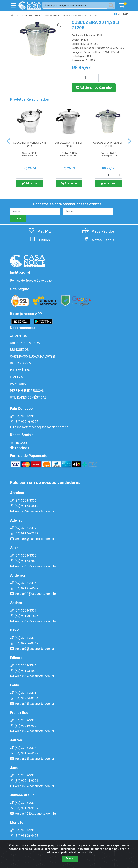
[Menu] (13, 5)
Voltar (121, 14)
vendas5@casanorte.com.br (32, 511)
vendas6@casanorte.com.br (32, 759)
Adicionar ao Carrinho (94, 88)
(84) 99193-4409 (24, 671)
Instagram (20, 443)
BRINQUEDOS (19, 350)
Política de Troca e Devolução (31, 281)
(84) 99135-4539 (24, 588)
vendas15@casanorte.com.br (33, 566)
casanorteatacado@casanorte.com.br (39, 427)
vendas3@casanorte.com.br (32, 649)
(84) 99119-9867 (24, 808)
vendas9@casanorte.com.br (32, 786)
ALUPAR (90, 60)
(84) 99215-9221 (24, 781)
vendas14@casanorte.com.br (33, 594)
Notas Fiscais (98, 240)
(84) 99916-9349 (24, 643)
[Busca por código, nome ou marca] (75, 5)
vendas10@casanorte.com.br (33, 814)
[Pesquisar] (112, 5)
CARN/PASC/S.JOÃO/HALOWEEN (33, 357)
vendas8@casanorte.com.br (32, 676)
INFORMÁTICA (20, 370)
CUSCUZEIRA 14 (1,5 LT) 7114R (69, 144)
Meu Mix (40, 231)
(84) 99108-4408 (24, 836)
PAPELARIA (18, 384)
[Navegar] (9, 141)
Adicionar (30, 183)
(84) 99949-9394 (24, 726)
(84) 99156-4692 (24, 753)
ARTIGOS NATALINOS (25, 343)
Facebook (20, 448)
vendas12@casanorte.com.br (33, 621)
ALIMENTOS (19, 336)
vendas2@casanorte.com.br (32, 731)
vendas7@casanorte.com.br (32, 841)
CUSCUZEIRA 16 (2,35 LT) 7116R (108, 144)
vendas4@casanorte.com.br (32, 539)
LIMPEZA (16, 377)
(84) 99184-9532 (24, 561)
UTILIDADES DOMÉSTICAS (28, 397)
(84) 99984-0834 (24, 698)
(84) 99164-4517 (24, 506)
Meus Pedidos (99, 231)
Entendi (70, 865)
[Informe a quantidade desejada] (85, 78)
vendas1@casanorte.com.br (32, 704)
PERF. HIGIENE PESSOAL (27, 391)
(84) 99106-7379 (24, 533)
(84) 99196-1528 (24, 616)
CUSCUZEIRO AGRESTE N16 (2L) (30, 144)
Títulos (40, 240)
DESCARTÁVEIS (21, 363)
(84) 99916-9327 (24, 422)
